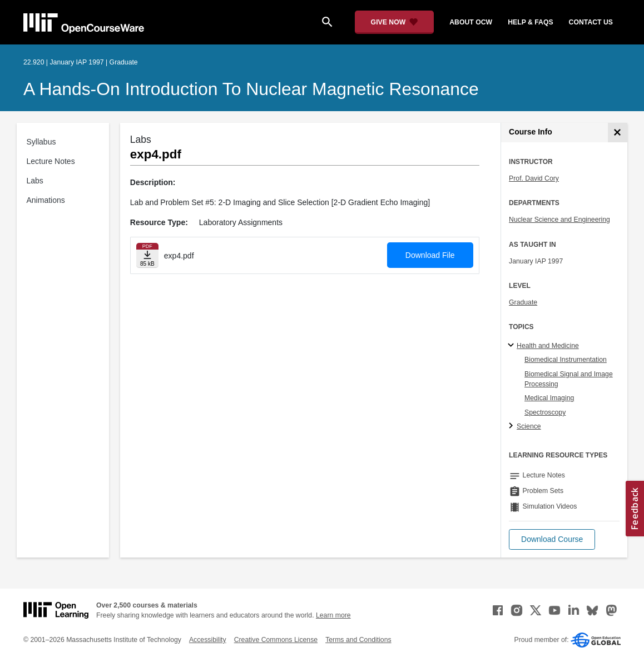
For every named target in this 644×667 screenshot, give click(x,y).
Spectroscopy (545, 412)
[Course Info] (618, 133)
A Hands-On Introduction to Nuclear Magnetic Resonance (251, 89)
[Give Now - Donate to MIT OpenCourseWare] (395, 22)
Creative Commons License (276, 640)
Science (529, 426)
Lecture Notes (51, 161)
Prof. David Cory (534, 178)
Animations (46, 200)
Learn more (333, 615)
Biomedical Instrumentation (566, 360)
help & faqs (530, 22)
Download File (430, 255)
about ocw (471, 22)
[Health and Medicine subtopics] (512, 346)
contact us (591, 22)
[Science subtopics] (512, 426)
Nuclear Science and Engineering (559, 220)
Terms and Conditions (358, 640)
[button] (552, 539)
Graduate (523, 302)
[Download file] (147, 255)
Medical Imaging (549, 398)
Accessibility (208, 640)
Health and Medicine (548, 346)
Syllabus (41, 142)
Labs (35, 181)
